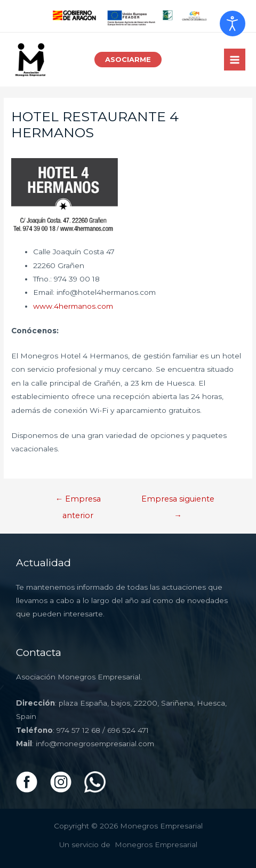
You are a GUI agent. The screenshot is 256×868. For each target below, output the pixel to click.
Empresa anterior (78, 502)
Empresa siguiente (178, 502)
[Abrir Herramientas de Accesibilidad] (233, 24)
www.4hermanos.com (73, 306)
